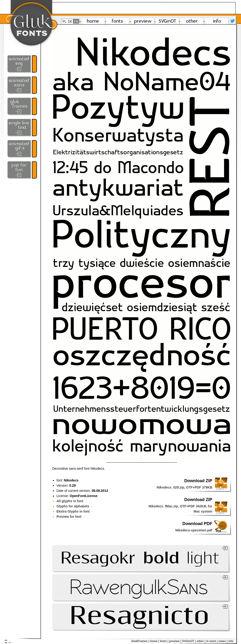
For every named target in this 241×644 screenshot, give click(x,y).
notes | (223, 641)
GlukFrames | (140, 641)
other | (201, 641)
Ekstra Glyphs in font (75, 511)
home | (155, 641)
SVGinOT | (189, 641)
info (231, 641)
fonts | (164, 641)
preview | (175, 641)
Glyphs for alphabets (75, 506)
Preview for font (71, 517)
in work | (212, 641)
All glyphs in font (72, 501)
